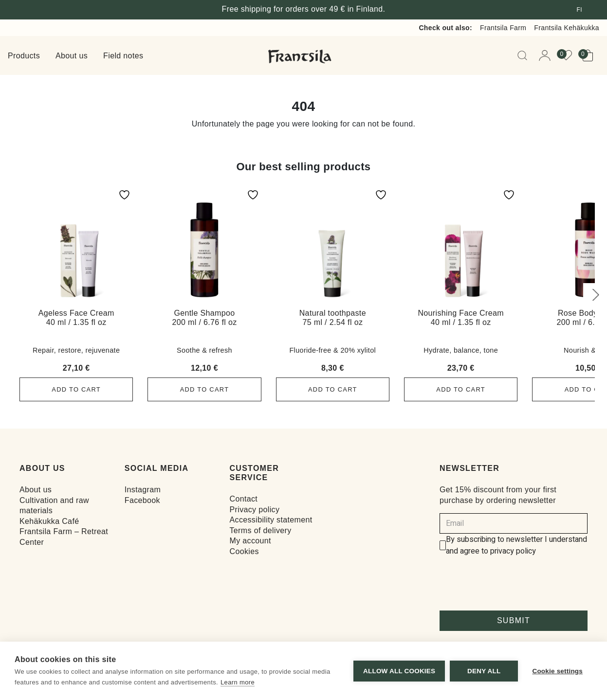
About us (72, 56)
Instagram (143, 490)
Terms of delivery (261, 530)
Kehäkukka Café (49, 521)
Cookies (244, 551)
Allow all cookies (399, 671)
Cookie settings (557, 671)
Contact (244, 499)
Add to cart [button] (76, 389)
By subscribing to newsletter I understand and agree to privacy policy (516, 545)
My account (250, 541)
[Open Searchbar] (524, 55)
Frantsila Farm (503, 28)
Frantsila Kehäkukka (567, 28)
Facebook (142, 500)
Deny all (483, 671)
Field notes (123, 56)
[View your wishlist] (569, 55)
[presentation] (514, 584)
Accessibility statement (271, 520)
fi (579, 10)
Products (24, 56)
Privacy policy (255, 510)
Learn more (238, 682)
